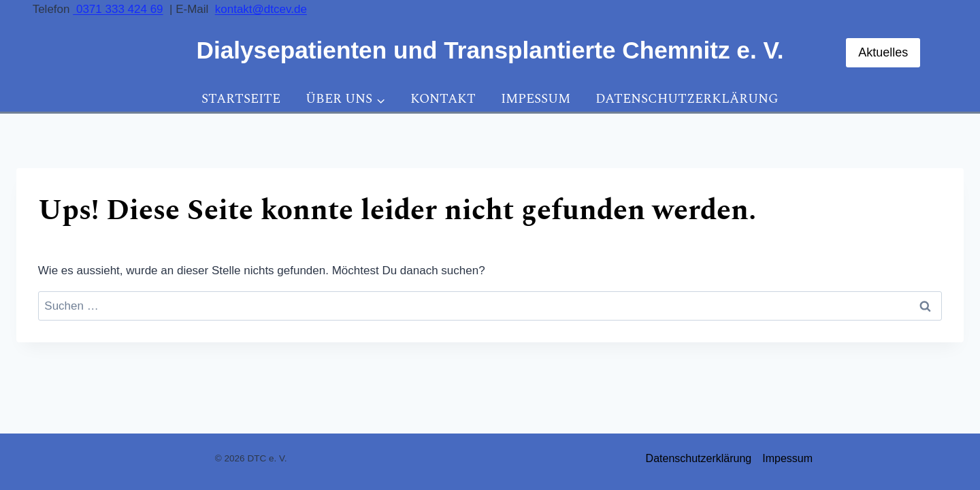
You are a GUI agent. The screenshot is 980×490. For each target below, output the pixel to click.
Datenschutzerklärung (687, 99)
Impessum (536, 99)
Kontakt (443, 99)
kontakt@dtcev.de (261, 9)
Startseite (241, 99)
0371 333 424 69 (118, 9)
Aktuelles (883, 52)
